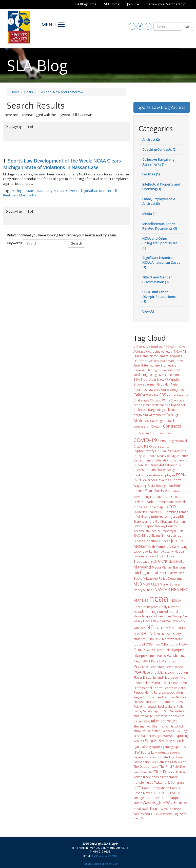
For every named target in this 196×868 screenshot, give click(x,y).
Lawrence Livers (145, 556)
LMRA (157, 561)
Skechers (167, 731)
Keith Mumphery (160, 547)
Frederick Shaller (145, 512)
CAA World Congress (169, 390)
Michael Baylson (173, 567)
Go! (187, 27)
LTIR (165, 561)
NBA (175, 590)
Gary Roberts (153, 517)
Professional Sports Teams (153, 688)
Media (156, 567)
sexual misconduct (160, 721)
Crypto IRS (141, 446)
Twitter (159, 782)
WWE (183, 814)
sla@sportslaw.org (104, 855)
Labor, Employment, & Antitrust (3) (159, 201)
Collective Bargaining (148, 410)
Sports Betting (159, 741)
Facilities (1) (151, 174)
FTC (161, 512)
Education (153, 475)
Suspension (142, 762)
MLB (138, 584)
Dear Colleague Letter (173, 456)
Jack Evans (153, 535)
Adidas (139, 351)
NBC (184, 590)
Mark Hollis (28, 195)
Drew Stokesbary (162, 465)
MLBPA (148, 584)
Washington (154, 803)
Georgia (169, 517)
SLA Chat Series (145, 736)
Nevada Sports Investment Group (158, 616)
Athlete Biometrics (163, 365)
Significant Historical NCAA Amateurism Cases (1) (161, 262)
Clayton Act (177, 405)
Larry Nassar (55, 191)
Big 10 (147, 375)
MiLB (165, 573)
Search (77, 243)
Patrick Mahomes (164, 661)
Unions (175, 788)
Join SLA (133, 4)
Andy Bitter (141, 365)
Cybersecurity (159, 446)
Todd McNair (177, 772)
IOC (177, 531)
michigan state (23, 191)
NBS (145, 600)
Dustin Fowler (156, 470)
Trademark (170, 777)
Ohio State (143, 650)
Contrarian (141, 433)
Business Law (143, 390)
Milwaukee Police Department (164, 578)
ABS (166, 347)
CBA (155, 395)
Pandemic (176, 655)
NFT (174, 628)
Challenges (141, 400)
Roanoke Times (172, 702)
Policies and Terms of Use (100, 864)
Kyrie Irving (180, 547)
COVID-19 (145, 440)
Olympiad (178, 650)
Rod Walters (167, 706)
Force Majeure (158, 507)
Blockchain (148, 379)
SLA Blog (181, 731)
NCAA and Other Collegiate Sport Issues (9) (160, 243)
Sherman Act (142, 726)
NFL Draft (164, 628)
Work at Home (155, 814)
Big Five (158, 375)
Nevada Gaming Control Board (156, 612)
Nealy (163, 607)
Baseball (140, 370)
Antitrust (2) (151, 139)
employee (168, 475)
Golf (158, 521)
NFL (151, 627)
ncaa (40, 191)
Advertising (152, 351)
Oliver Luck (74, 191)
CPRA (162, 441)
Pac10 (162, 656)
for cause (140, 507)
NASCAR (162, 590)
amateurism (174, 361)
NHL (144, 634)
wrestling (172, 814)
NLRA (150, 639)
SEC (167, 711)
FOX (173, 507)
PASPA (146, 661)
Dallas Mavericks (174, 451)
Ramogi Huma (143, 692)
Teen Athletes (161, 762)
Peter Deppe (174, 667)
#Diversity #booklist (148, 347)
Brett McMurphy (168, 379)
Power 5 (159, 682)
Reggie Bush (142, 697)
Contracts (172, 426)
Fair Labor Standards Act (157, 488)
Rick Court (153, 702)
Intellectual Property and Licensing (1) (161, 187)
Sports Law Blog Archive (162, 107)
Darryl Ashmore (145, 456)
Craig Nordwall (177, 441)
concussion (142, 426)
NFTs (181, 628)
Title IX (160, 772)
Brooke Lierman (145, 384)
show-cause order (147, 731)
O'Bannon (153, 644)
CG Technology (178, 395)
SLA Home (112, 4)
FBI (152, 497)
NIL (153, 634)
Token (138, 777)
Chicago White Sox (163, 400)
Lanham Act (157, 551)
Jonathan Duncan (98, 191)
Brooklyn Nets (168, 384)
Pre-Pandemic (177, 683)
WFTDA (139, 814)
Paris (137, 661)
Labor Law (141, 551)
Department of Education (152, 460)
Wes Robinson (171, 809)
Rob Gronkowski (145, 706)
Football (180, 502)
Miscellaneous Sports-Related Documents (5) (160, 226)
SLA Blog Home (85, 4)
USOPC (164, 793)
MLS (156, 584)
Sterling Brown (174, 757)
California (142, 395)
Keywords (15, 243)
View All (148, 311)
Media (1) (149, 214)
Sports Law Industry (155, 752)
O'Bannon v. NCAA (174, 644)
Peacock (141, 667)
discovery (178, 460)
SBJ (161, 711)
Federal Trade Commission (153, 502)
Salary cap (151, 711)
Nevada (174, 607)
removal (170, 697)
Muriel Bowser (170, 584)
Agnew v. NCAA (171, 351)
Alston (154, 356)
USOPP (175, 793)
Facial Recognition (160, 486)
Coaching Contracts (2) (159, 149)
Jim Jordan (169, 535)
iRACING (139, 535)
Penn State (157, 667)
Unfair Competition (156, 788)
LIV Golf (163, 556)
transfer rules (143, 782)
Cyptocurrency (144, 451)
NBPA (137, 600)
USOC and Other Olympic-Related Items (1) (159, 297)
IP (182, 531)
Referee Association (168, 692)
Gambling (171, 512)
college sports (163, 420)
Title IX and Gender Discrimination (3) (157, 280)
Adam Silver (178, 347)
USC (156, 793)
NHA (136, 634)
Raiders (180, 688)
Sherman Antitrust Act (168, 726)
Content (157, 426)
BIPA (137, 379)
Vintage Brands (144, 798)
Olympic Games (145, 656)
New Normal (162, 621)
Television (179, 762)
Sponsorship (166, 736)
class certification (156, 405)
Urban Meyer (143, 793)
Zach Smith (141, 818)
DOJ (146, 465)
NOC (158, 639)
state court (155, 757)
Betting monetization (162, 370)
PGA (137, 672)
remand (157, 697)
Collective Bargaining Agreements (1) (158, 162)
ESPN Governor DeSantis (151, 480)
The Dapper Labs (146, 766)
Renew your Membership (166, 4)
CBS (162, 395)
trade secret (152, 777)
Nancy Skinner (144, 590)
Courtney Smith (161, 433)
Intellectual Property (159, 531)
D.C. (158, 451)
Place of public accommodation (165, 672)
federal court (167, 496)
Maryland (142, 567)
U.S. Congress (175, 782)
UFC (137, 788)
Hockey (160, 526)
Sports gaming (163, 747)
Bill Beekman (173, 375)
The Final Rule (169, 766)
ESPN (181, 475)
